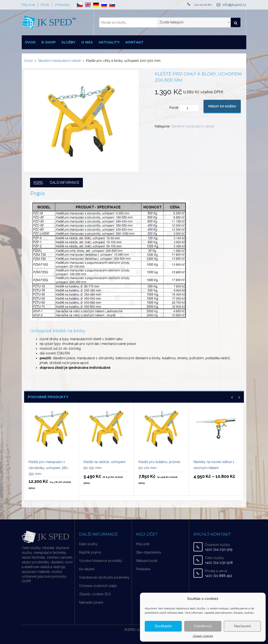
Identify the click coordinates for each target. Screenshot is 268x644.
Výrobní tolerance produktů (101, 561)
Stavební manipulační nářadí (59, 61)
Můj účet (28, 5)
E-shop (49, 42)
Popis (38, 183)
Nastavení (242, 626)
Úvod (30, 42)
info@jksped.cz (234, 5)
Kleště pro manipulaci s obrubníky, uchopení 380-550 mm (49, 468)
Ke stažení (87, 569)
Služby (68, 42)
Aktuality (109, 42)
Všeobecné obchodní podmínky (104, 577)
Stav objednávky (149, 552)
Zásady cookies (203, 636)
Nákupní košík (147, 561)
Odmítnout (203, 626)
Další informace (65, 183)
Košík (45, 5)
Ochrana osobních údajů (98, 586)
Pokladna (62, 5)
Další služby (88, 544)
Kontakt (134, 42)
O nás (87, 42)
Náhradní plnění (91, 602)
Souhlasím (163, 626)
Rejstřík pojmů (90, 552)
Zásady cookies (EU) (95, 594)
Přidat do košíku (222, 106)
